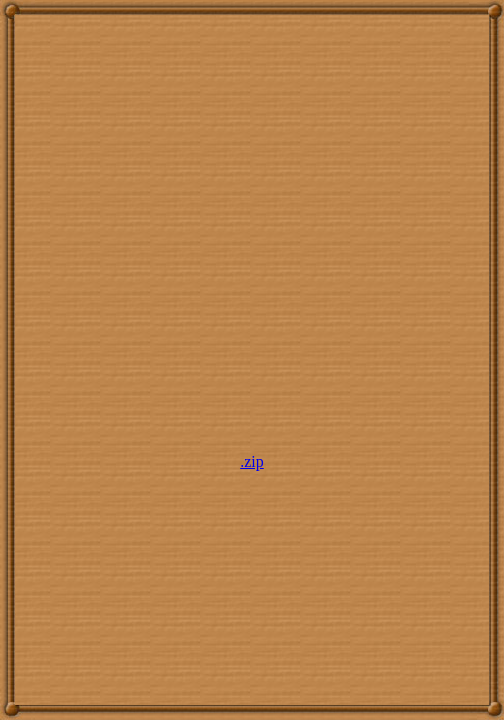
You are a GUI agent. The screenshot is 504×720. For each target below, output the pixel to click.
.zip (252, 461)
